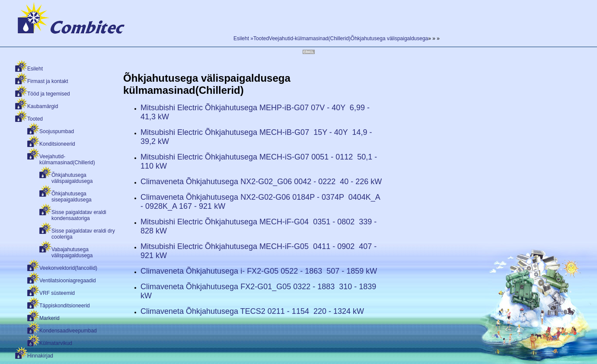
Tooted (35, 119)
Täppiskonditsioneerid (65, 306)
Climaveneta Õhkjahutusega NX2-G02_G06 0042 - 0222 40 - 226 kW (261, 182)
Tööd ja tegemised (49, 94)
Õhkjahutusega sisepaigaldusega (72, 197)
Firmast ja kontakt (48, 81)
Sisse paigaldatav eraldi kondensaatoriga (79, 215)
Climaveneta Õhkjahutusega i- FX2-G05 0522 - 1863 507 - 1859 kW (259, 271)
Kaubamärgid (43, 106)
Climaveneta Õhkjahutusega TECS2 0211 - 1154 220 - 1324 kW (252, 311)
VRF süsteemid (57, 293)
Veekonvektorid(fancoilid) (68, 268)
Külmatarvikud (56, 343)
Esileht (35, 69)
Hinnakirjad (40, 356)
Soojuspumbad (57, 131)
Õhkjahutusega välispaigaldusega (72, 178)
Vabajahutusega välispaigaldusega (72, 252)
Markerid (49, 318)
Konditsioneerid (57, 144)
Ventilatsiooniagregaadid (68, 281)
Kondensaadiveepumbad (68, 331)
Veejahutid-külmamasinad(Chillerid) (67, 160)
